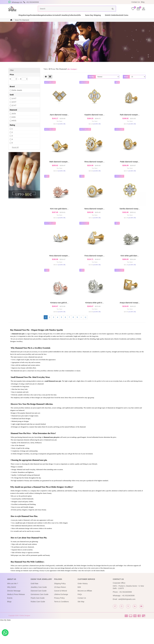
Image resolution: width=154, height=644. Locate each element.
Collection (87, 20)
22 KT (14, 110)
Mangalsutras (45, 20)
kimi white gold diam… (130, 271)
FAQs (80, 617)
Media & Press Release (16, 617)
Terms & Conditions (61, 624)
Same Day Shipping (111, 20)
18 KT (14, 107)
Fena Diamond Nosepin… (95, 271)
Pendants (31, 20)
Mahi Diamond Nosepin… (59, 170)
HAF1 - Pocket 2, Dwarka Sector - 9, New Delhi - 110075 (128, 610)
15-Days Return (60, 610)
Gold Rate (34, 606)
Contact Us (136, 2)
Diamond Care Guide (39, 614)
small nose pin (21, 546)
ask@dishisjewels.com (127, 622)
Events (10, 621)
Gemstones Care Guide (40, 617)
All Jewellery (74, 20)
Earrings (20, 20)
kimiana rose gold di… (59, 322)
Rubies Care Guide (38, 624)
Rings (10, 20)
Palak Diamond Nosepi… (130, 170)
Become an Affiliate (85, 614)
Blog (143, 2)
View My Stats (5, 643)
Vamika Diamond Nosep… (130, 220)
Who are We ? (13, 606)
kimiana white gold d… (95, 322)
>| (85, 340)
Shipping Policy (60, 606)
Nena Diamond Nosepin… (95, 220)
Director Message (14, 614)
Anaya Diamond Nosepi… (130, 322)
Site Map (81, 624)
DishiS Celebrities (130, 20)
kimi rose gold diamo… (59, 220)
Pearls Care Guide (38, 621)
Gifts (97, 20)
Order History (83, 606)
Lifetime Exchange (61, 617)
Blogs (9, 624)
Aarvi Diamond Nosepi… (59, 119)
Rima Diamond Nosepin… (95, 170)
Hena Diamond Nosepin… (59, 271)
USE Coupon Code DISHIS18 (98, 2)
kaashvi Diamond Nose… (95, 119)
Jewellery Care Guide (39, 610)
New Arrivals (59, 20)
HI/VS (14, 125)
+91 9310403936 (125, 615)
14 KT (14, 103)
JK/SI (14, 118)
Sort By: (92, 81)
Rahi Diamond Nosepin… (130, 119)
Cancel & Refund (61, 614)
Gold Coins (146, 20)
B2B (79, 610)
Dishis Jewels (17, 95)
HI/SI (14, 122)
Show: (126, 81)
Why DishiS (12, 610)
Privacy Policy (59, 621)
